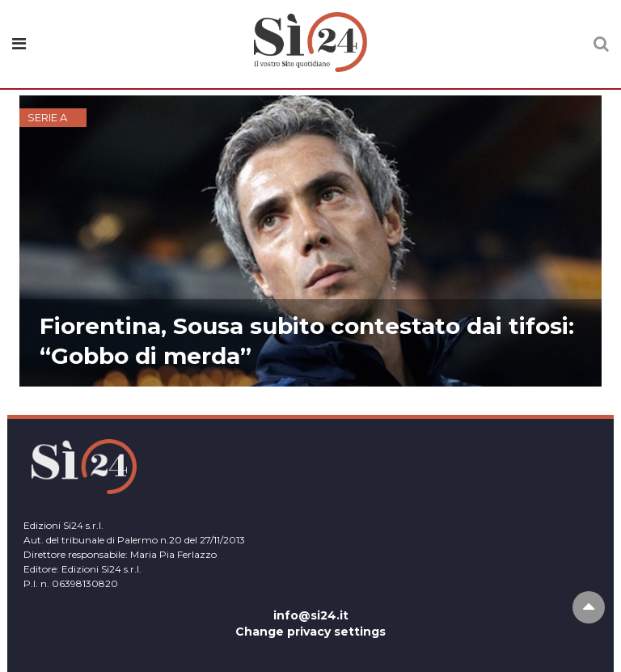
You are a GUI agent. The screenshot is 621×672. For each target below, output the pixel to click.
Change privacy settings (310, 632)
